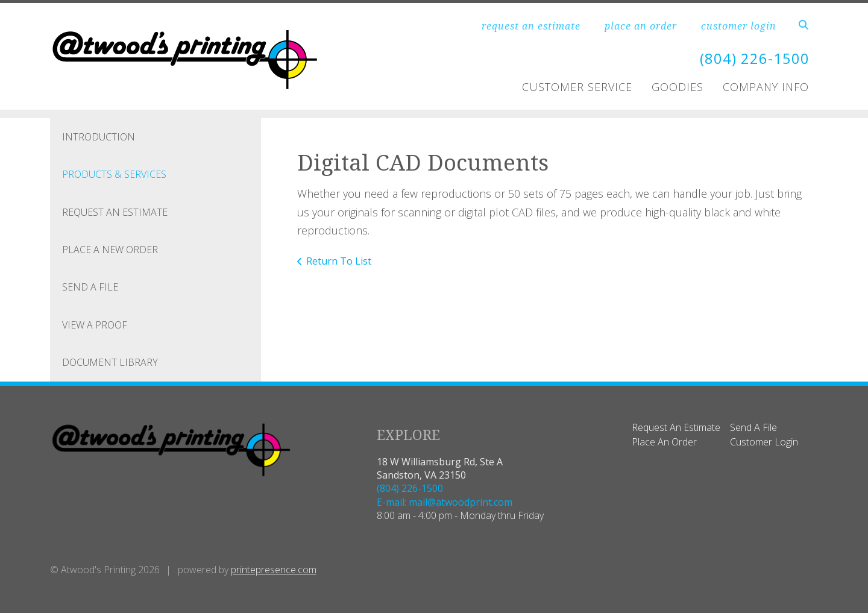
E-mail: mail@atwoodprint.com (445, 502)
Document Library (110, 362)
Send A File (90, 287)
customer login (739, 26)
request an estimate (531, 26)
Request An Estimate (115, 212)
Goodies (678, 87)
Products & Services (114, 174)
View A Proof (95, 325)
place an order (641, 26)
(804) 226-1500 (755, 58)
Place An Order (664, 442)
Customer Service (577, 87)
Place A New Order (110, 250)
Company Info (766, 87)
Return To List (339, 261)
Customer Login (764, 442)
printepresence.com (274, 570)
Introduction (99, 137)
